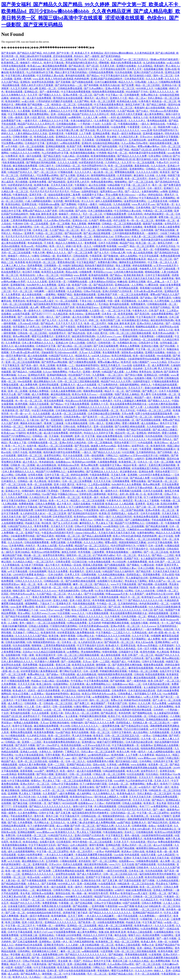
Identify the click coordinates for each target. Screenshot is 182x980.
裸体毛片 (90, 98)
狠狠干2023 (135, 935)
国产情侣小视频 (134, 375)
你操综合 (172, 352)
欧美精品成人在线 (127, 101)
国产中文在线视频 (94, 594)
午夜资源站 (134, 661)
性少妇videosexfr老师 (66, 352)
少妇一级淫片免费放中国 (45, 687)
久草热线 (112, 765)
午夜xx (67, 236)
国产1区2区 (92, 66)
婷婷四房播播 (165, 507)
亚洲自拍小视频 (150, 346)
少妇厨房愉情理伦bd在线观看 (144, 359)
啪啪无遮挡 (19, 591)
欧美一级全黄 (166, 649)
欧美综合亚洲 (53, 359)
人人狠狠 (176, 301)
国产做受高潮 (54, 426)
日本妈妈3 (53, 607)
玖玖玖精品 (152, 774)
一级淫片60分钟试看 (116, 871)
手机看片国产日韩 (117, 703)
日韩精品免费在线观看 (70, 88)
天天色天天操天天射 (62, 185)
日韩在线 (139, 674)
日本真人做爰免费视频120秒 (66, 391)
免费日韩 (11, 835)
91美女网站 (155, 156)
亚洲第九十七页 (119, 98)
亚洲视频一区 (43, 868)
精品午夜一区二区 (118, 153)
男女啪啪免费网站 (91, 652)
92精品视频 (114, 185)
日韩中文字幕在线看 (153, 661)
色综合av (18, 233)
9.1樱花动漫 (152, 285)
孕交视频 (15, 954)
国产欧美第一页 (166, 204)
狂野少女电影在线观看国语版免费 (154, 414)
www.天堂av (47, 610)
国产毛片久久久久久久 (78, 459)
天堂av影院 (55, 439)
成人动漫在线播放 (25, 346)
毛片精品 (103, 304)
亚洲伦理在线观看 (49, 385)
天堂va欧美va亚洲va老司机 (148, 291)
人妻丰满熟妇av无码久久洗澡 (31, 133)
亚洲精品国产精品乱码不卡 (148, 913)
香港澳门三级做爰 (163, 397)
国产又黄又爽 (63, 813)
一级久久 (144, 124)
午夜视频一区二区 (170, 501)
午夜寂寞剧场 (91, 510)
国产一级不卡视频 (167, 938)
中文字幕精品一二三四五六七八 (113, 633)
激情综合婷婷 (107, 449)
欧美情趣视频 (59, 916)
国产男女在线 (88, 130)
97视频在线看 (66, 172)
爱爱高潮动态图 (66, 262)
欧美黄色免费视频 (44, 732)
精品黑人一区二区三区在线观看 (56, 446)
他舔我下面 (174, 175)
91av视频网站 (20, 539)
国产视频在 (133, 565)
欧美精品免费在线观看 (146, 517)
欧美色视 (175, 552)
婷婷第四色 (76, 433)
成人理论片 (102, 98)
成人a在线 (14, 974)
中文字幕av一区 (114, 95)
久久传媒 (150, 175)
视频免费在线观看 (93, 391)
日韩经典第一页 (33, 703)
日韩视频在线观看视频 (89, 558)
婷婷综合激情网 (80, 475)
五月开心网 (151, 368)
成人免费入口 (16, 703)
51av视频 (6, 227)
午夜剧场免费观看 (100, 475)
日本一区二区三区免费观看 (49, 227)
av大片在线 (14, 861)
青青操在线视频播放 (117, 552)
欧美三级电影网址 (23, 227)
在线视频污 (103, 581)
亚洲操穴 (168, 188)
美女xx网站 (29, 388)
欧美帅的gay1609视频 (84, 462)
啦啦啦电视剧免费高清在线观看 (28, 639)
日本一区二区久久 (76, 761)
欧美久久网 (123, 752)
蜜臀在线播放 (139, 481)
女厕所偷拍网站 (150, 191)
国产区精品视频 (84, 903)
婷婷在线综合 (156, 195)
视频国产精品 (65, 294)
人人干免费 (85, 133)
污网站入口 (112, 455)
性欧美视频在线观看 (14, 162)
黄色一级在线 (67, 288)
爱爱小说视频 (170, 433)
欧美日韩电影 (56, 678)
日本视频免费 (132, 95)
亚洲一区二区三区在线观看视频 (23, 362)
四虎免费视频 (35, 265)
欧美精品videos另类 (69, 465)
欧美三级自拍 (44, 684)
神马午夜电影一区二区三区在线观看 (78, 449)
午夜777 (6, 620)
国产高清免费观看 (89, 208)
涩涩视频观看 (104, 140)
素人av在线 (101, 488)
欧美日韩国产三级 (111, 320)
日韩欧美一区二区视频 (23, 465)
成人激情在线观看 (111, 655)
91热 (129, 253)
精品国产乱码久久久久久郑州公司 (91, 114)
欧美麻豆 (151, 851)
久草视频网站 (168, 198)
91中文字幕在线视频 (19, 781)
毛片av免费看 (66, 546)
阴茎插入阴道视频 (93, 565)
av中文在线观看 (92, 578)
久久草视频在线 (11, 565)
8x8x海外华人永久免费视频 (42, 285)
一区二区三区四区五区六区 (52, 159)
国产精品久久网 (105, 826)
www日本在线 (68, 607)
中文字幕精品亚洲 (149, 198)
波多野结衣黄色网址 (135, 201)
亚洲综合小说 (170, 85)
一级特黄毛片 (9, 507)
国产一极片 (159, 810)
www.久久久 (78, 613)
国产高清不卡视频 (25, 745)
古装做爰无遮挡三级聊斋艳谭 (24, 906)
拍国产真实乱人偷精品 (127, 394)
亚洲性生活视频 (137, 282)
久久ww (22, 375)
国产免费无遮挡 (172, 185)
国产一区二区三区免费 (80, 253)
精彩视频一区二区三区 (68, 536)
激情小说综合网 (17, 948)
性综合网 (46, 517)
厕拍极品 (38, 349)
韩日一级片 (64, 368)
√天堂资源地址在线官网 (113, 69)
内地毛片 (31, 546)
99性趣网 (39, 291)
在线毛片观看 (149, 855)
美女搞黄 (63, 961)
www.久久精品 (159, 362)
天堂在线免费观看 (59, 797)
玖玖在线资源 (158, 549)
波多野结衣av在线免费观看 (163, 140)
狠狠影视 (69, 578)
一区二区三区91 (115, 375)
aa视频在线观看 (91, 951)
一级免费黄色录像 (110, 726)
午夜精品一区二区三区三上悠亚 (154, 410)
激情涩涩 (128, 501)
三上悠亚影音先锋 (158, 201)
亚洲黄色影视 (41, 488)
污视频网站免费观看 (170, 82)
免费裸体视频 (26, 504)
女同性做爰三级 (169, 343)
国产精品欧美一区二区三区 (163, 481)
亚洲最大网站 (113, 423)
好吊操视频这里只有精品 (136, 320)
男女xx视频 (112, 195)
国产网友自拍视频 (165, 230)
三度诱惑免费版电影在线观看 (27, 220)
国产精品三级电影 (157, 104)
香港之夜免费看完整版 (45, 597)
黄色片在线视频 (80, 732)
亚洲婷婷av (118, 539)
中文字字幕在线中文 (137, 549)
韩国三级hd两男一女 (41, 829)
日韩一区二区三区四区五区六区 (122, 736)
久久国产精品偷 (126, 111)
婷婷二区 (94, 320)
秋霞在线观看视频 (155, 674)
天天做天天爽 (119, 475)
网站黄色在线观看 (40, 179)
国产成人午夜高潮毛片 (90, 874)
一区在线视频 (106, 394)
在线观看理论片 (58, 333)
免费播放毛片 (85, 426)
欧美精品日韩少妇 (139, 307)
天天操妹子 (19, 633)
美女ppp (160, 568)
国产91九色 (81, 59)
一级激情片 (152, 233)
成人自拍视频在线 (47, 465)
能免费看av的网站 (60, 488)
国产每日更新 (119, 790)
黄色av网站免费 (22, 336)
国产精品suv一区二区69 (33, 578)
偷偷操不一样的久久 (31, 63)
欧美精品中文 (145, 707)
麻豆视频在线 (12, 790)
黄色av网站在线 (171, 658)
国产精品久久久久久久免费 (132, 156)
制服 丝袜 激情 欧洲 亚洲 (44, 214)
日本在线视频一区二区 (164, 394)
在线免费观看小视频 (67, 848)
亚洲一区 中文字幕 (85, 436)
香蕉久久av (78, 368)
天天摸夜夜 (88, 140)
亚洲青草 (29, 233)
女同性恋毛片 (172, 224)
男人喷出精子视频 (23, 150)
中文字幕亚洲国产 (86, 262)
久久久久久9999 (144, 971)
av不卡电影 (12, 146)
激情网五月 (9, 610)
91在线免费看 (119, 127)
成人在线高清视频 (143, 253)
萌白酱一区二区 (33, 555)
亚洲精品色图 (113, 845)
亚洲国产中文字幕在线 (98, 877)
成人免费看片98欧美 (73, 439)
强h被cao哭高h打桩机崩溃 (164, 59)
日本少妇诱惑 (56, 575)
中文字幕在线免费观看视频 (76, 92)
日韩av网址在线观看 (94, 188)
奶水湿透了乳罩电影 (47, 491)
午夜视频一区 (66, 903)
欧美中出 (82, 484)
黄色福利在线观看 (75, 76)
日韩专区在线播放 (170, 407)
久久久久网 (144, 703)
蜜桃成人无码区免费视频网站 (164, 616)
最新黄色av (14, 298)
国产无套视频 (63, 82)
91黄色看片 (145, 101)
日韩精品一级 (48, 256)
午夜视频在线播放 (128, 124)
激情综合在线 (158, 124)
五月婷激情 (52, 861)
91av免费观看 (170, 694)
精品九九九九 (126, 82)
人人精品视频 (152, 407)
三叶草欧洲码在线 (16, 839)
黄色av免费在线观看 (60, 819)
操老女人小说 (141, 117)
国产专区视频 (33, 249)
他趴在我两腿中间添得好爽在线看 (92, 539)
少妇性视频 (12, 488)
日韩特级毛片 (120, 140)
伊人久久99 (88, 201)
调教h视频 (21, 104)
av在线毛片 (145, 787)
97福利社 (21, 433)
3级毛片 (10, 552)
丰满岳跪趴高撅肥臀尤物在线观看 (94, 855)
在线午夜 (32, 446)
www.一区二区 (134, 249)
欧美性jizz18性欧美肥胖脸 (46, 552)
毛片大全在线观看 (73, 455)
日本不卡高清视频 (23, 140)
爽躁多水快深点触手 (65, 407)
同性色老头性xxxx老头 (23, 594)
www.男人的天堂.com (144, 204)
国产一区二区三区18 (45, 172)
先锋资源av (166, 774)
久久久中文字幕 (141, 636)
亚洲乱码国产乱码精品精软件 (107, 79)
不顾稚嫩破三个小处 (82, 488)
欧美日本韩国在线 (122, 356)
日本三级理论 (126, 459)
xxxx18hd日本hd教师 (142, 967)
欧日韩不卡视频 (31, 272)
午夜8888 (18, 224)
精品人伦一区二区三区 (160, 259)
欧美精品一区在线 (72, 565)
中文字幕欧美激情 (82, 150)
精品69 (175, 249)
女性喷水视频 (36, 475)
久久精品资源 (61, 314)
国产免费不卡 (104, 787)
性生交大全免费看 (58, 571)
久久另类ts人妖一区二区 (64, 378)
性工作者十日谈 (120, 478)
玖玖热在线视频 (124, 72)
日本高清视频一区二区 (134, 616)
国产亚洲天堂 (90, 417)
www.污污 (115, 864)
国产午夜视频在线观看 (34, 880)
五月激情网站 (94, 639)
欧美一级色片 (39, 439)
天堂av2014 (146, 137)
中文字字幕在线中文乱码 (114, 76)
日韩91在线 (69, 426)
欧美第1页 (105, 513)
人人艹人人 (106, 59)
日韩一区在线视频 (63, 707)
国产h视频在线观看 (83, 82)
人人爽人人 (56, 919)
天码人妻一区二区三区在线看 (122, 269)
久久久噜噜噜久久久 (104, 793)
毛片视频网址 (139, 639)
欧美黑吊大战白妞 (110, 85)
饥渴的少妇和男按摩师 (30, 855)
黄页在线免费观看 (54, 401)
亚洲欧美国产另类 (108, 294)
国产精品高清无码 (104, 285)
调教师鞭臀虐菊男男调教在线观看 (139, 768)
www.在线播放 (139, 765)
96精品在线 (106, 204)
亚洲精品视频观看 (56, 146)
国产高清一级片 (30, 365)
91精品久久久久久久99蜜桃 (25, 153)
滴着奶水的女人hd (104, 236)
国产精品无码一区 (72, 478)
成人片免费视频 (41, 394)
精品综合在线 (39, 616)
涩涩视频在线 (129, 301)
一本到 (112, 117)
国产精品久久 (102, 584)
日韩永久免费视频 (45, 504)
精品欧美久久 (83, 356)
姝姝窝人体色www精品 (104, 446)
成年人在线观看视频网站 (109, 201)
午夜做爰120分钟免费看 (69, 935)
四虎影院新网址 (27, 340)
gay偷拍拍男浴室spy (36, 127)
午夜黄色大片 (140, 311)
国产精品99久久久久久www (42, 591)
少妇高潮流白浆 (31, 649)
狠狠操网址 (121, 182)
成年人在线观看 (43, 739)
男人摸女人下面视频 (110, 739)
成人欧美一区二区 (104, 172)
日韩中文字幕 (47, 813)
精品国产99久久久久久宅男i (116, 381)
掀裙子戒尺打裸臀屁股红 (111, 742)
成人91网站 (8, 475)
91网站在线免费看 (77, 623)
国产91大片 (81, 320)
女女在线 (155, 816)
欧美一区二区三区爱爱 (103, 101)
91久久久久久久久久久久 (126, 130)
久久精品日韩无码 (112, 227)
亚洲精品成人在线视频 (166, 745)
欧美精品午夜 (10, 188)
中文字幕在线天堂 (146, 317)
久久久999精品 (33, 494)
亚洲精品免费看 (102, 133)
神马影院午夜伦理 (98, 893)
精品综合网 (165, 768)
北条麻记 (106, 587)
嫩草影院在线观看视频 (141, 668)
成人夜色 (81, 491)
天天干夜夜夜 (72, 880)
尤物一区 (77, 819)
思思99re (133, 198)
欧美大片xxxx (89, 394)
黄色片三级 (26, 488)
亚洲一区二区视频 (60, 224)
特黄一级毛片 (139, 752)
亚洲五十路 (65, 285)
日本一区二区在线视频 (32, 146)
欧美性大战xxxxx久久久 (23, 208)
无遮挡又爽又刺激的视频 (162, 465)
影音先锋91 (124, 446)
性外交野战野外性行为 (166, 130)
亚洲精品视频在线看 (157, 719)
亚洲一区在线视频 (104, 426)
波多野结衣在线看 (11, 665)
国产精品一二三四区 (163, 555)
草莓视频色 (99, 278)
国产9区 (12, 822)
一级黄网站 (50, 294)
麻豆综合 (76, 694)
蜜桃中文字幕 (20, 330)
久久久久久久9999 (20, 240)
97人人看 (29, 707)
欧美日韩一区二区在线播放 (43, 858)
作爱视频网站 (162, 249)
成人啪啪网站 (124, 117)
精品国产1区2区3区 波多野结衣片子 (151, 150)
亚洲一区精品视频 (87, 884)
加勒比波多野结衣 (31, 790)
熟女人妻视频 (79, 224)
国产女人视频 (68, 175)
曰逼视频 (77, 188)
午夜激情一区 (172, 897)
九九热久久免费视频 (17, 497)
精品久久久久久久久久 (91, 616)
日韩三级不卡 (47, 166)
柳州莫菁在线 (87, 111)
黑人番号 (146, 394)
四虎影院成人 (28, 175)
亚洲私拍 (25, 82)
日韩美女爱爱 (63, 562)
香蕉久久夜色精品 (126, 649)
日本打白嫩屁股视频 (106, 82)
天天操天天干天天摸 (62, 526)
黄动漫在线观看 (14, 92)
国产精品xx (93, 76)
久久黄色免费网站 (164, 707)
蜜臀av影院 (111, 542)
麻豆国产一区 (68, 198)
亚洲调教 (133, 475)
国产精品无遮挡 (52, 156)
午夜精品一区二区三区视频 (158, 211)
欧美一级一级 (165, 851)
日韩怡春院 (49, 311)
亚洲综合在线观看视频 (112, 249)
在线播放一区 (57, 761)
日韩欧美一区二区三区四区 (109, 520)
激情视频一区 (43, 298)
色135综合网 (154, 439)
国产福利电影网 (34, 887)
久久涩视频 (95, 352)
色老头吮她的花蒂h (69, 591)
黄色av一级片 (33, 320)
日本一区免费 (156, 546)
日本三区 (148, 610)
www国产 (123, 246)
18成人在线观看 (39, 658)
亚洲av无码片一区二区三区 (35, 784)
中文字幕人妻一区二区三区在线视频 (78, 249)
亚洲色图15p (89, 742)
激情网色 (43, 919)
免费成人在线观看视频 (26, 723)
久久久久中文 (20, 829)
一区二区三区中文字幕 (119, 311)
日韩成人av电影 (55, 278)
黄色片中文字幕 (169, 423)
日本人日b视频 (77, 343)
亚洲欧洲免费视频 (156, 459)
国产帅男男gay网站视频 (55, 362)
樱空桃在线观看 (95, 871)
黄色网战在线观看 (157, 121)
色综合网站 (42, 246)
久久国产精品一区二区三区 (65, 230)
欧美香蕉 (20, 262)
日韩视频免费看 (121, 481)
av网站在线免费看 (70, 143)
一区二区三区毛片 (44, 562)
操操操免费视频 (98, 397)
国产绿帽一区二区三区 (103, 198)
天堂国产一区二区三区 (58, 150)
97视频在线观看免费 (115, 214)
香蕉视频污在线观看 (151, 288)
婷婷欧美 (23, 478)
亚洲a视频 (100, 137)
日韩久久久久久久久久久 (29, 581)
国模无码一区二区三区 (121, 108)
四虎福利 (125, 340)
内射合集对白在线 (90, 179)
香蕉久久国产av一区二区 (162, 581)
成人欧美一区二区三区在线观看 (69, 414)
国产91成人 (143, 111)
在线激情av (147, 745)
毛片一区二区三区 (93, 214)
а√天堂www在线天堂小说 (144, 455)
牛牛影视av (77, 681)
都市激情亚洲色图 (30, 397)
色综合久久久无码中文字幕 (99, 433)
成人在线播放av (150, 423)
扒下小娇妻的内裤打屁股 (108, 378)
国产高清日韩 (142, 314)
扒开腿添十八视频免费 (47, 661)
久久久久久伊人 (137, 121)
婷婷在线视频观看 (143, 265)
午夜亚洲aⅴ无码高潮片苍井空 (58, 533)
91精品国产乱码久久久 (20, 172)
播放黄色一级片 (77, 639)
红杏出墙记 (117, 581)
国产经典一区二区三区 (39, 269)
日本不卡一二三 (103, 719)
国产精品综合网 (73, 233)
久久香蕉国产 (16, 494)
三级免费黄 (23, 179)
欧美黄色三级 (35, 433)
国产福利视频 (118, 681)
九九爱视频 (98, 375)
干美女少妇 (86, 301)
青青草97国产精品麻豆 (30, 710)
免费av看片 (153, 784)
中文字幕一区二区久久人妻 (163, 262)
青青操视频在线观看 (136, 954)
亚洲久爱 (52, 971)
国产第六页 (167, 697)
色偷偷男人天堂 (148, 269)
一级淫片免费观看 (56, 291)
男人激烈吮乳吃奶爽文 (74, 755)
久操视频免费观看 (108, 462)
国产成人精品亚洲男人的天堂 (69, 269)
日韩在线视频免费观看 (37, 542)
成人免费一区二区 (170, 861)
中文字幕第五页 (11, 365)
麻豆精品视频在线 (61, 394)
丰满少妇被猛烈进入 (82, 121)
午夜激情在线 (20, 195)
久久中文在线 (18, 729)
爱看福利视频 (130, 336)
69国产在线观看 (132, 903)
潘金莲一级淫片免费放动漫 (127, 133)
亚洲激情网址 (137, 169)
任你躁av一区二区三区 (14, 430)
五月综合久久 (58, 822)
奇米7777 (122, 600)
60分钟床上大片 (145, 88)
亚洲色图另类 (57, 133)
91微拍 (35, 256)
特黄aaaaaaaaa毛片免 (117, 594)
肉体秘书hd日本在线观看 (15, 307)
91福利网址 (168, 935)
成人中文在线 (166, 536)
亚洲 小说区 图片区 (35, 117)
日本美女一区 (109, 314)
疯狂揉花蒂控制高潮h (162, 320)
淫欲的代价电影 (86, 958)
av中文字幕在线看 (23, 449)
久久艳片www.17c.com (109, 336)
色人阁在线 (41, 481)
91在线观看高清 (107, 884)
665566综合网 (70, 803)
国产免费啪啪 (69, 204)
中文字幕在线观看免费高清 (109, 104)
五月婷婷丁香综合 (38, 501)
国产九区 (159, 610)
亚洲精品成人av (56, 459)
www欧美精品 (111, 526)
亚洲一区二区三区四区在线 (33, 761)
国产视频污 (55, 803)
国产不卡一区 (167, 179)
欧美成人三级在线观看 (140, 932)
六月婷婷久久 (113, 162)
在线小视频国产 (141, 362)
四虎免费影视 (23, 958)
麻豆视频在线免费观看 (55, 66)
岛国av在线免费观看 (77, 549)
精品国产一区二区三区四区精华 (76, 240)
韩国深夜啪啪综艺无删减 (133, 542)
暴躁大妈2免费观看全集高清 (126, 63)
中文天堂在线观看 (149, 256)
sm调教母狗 (75, 117)
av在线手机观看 (22, 314)
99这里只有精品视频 (43, 410)
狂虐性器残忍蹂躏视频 (34, 909)
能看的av (36, 781)
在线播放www (64, 462)
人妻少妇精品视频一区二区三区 (41, 288)
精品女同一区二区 (125, 433)
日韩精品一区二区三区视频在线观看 (122, 224)
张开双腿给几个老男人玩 (27, 327)
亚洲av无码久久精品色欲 (151, 323)
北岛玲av (27, 652)
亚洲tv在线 (171, 69)
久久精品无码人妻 (128, 137)
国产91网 (99, 95)
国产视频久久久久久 (50, 95)
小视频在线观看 (164, 336)
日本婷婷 (159, 710)
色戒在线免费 (86, 378)
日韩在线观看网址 (128, 806)
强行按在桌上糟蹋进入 (85, 304)
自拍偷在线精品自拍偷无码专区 (44, 913)
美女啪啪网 (67, 436)
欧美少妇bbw (77, 314)
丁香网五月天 (72, 752)
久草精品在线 (82, 340)
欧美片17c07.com (43, 932)
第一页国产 (75, 961)
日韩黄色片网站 (50, 327)
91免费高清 (12, 156)
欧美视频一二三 (66, 365)
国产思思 (25, 410)
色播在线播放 (113, 929)
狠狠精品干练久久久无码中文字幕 (72, 697)
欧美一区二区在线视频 (121, 166)
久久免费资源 (102, 121)
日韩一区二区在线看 (112, 179)
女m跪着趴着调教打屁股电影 (102, 568)
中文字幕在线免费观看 (77, 404)
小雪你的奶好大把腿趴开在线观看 (55, 101)
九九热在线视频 (156, 426)
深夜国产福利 (49, 397)
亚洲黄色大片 (119, 697)
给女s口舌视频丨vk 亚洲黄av (87, 610)
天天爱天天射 (107, 66)
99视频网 (156, 636)
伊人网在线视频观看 (61, 584)
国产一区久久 (133, 191)
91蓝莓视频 (155, 954)
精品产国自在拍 (118, 388)
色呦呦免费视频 (104, 298)
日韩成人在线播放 (39, 626)
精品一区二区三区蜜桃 (142, 246)
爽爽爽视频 (90, 146)
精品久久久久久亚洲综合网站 (39, 130)
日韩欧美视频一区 (23, 137)
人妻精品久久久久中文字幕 (63, 111)
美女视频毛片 (64, 256)
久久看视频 (24, 111)
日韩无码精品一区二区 (68, 166)
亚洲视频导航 (18, 285)
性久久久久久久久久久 (56, 568)
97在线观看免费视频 (65, 932)
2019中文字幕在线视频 (160, 542)
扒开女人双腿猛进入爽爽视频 (131, 401)
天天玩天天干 (136, 388)
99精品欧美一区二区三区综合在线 (136, 884)
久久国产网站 (82, 101)
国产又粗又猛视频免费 (92, 217)
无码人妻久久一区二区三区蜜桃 (82, 713)
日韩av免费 (87, 591)
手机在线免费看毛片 (22, 816)
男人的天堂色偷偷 (82, 736)
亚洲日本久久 (68, 558)
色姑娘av (36, 681)
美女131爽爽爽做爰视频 (125, 887)
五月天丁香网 (76, 916)
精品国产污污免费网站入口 (16, 436)
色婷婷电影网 (113, 851)
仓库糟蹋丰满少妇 (127, 343)
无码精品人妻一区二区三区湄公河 (151, 723)
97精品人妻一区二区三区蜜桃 (110, 774)
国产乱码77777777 (42, 314)
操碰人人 (94, 549)
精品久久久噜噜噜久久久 (69, 243)
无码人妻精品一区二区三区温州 (155, 793)
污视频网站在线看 (78, 282)
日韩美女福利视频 (16, 642)
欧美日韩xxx (162, 443)
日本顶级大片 (49, 787)
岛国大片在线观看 (39, 404)
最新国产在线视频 (153, 224)
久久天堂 (33, 95)
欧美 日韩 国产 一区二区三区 (165, 562)
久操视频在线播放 (164, 932)
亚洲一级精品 (145, 948)
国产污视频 (24, 394)
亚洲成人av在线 (29, 752)
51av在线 (127, 365)
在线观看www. (127, 861)
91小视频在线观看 (16, 736)
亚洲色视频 (98, 906)
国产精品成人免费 (140, 478)
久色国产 (94, 220)
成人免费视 (154, 639)
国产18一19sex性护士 (66, 208)
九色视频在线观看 (160, 732)
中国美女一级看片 (88, 204)
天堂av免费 (128, 414)
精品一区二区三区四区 (148, 85)
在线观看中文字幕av (93, 195)
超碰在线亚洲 (38, 69)
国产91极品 (102, 848)
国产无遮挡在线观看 (130, 880)
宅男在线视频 (68, 674)
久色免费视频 (75, 542)
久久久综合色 (159, 166)
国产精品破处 (37, 359)
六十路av (99, 803)
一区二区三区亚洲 (57, 513)
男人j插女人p (173, 66)
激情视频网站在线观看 (103, 175)
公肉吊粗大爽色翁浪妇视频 (129, 272)
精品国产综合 (127, 243)
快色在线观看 (132, 855)
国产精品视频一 (82, 906)
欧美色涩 (126, 362)
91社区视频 (128, 452)
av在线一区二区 (53, 710)
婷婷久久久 (8, 133)
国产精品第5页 (77, 66)
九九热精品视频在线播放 (112, 575)
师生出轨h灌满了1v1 (22, 198)
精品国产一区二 (84, 719)
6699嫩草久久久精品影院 (79, 897)
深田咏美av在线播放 (132, 352)
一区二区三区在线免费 (81, 298)
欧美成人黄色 (149, 942)
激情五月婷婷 (165, 243)
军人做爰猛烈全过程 (137, 578)
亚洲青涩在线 (39, 111)
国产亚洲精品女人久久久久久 (102, 472)
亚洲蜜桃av (45, 942)
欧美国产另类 (75, 146)
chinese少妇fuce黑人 (86, 533)
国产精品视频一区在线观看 (153, 584)
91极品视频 (162, 88)
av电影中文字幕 (95, 678)
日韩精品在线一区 (54, 581)
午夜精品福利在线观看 (165, 385)
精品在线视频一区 (105, 649)
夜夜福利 (159, 66)
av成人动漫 (173, 63)
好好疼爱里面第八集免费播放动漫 (76, 633)
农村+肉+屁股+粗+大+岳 (133, 494)
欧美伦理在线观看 (57, 117)
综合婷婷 (138, 368)
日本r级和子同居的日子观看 (88, 668)
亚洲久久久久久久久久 (162, 92)
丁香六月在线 (30, 529)
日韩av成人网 (118, 253)
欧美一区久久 (57, 246)
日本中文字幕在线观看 (158, 275)
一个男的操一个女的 (89, 124)
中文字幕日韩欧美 (11, 388)
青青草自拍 (19, 301)
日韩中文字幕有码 (122, 732)
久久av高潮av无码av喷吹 (135, 143)
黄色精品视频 (49, 368)
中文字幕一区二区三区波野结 (153, 813)
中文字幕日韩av (128, 146)
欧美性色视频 (148, 652)
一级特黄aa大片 (118, 488)
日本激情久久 (9, 481)
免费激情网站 (138, 784)
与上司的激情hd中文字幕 (40, 72)
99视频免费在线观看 (147, 861)
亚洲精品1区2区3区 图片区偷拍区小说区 (137, 159)
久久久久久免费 (155, 79)
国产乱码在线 (99, 108)
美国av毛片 (19, 919)
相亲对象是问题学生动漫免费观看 (148, 153)
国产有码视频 (91, 85)
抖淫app (75, 191)
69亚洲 (9, 967)
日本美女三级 (41, 230)
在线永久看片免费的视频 (33, 765)
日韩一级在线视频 (94, 455)
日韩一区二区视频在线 (100, 443)
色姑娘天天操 (33, 523)
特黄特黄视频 (110, 652)
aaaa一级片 (171, 426)
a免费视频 (124, 765)
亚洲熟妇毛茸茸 (37, 375)
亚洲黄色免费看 (38, 182)
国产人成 (158, 700)
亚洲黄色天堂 (63, 336)
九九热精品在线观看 (168, 880)
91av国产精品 (122, 150)
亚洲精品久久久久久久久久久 (94, 407)
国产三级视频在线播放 (138, 520)
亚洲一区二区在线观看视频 (98, 819)
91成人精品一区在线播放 (76, 156)
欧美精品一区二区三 (13, 426)
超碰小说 (71, 246)
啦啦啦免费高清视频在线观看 (108, 92)
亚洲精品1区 (31, 92)
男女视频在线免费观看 (14, 407)
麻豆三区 (122, 198)
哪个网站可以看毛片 (71, 671)
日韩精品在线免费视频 (101, 72)
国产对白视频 (168, 346)
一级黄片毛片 (30, 121)
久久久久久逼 (162, 919)
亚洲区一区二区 (48, 88)
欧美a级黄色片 (135, 629)
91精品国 (71, 790)
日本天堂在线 (57, 938)
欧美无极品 (64, 967)
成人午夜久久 (30, 462)
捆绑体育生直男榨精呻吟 (133, 262)
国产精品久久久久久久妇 (107, 452)
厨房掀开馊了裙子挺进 (76, 913)
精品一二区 (135, 684)
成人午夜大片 (64, 504)
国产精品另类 (144, 571)
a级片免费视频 (67, 793)
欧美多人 (63, 507)
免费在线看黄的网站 (102, 182)
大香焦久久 (45, 752)
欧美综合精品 (13, 204)
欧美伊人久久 (20, 977)
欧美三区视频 (13, 922)
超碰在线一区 (18, 98)
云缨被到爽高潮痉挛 (62, 340)
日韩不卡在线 (20, 452)
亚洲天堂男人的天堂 (78, 182)
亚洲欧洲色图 (112, 707)
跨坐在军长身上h (165, 777)
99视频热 (165, 455)
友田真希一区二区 (158, 765)
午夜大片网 (39, 253)
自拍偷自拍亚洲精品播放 (106, 143)
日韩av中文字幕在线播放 (88, 526)
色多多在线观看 (116, 188)
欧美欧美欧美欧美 (134, 275)
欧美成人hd (112, 504)
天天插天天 (60, 620)
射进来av (126, 851)
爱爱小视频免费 (131, 423)
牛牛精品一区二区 (107, 604)
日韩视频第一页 (53, 265)
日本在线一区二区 (119, 784)
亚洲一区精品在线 (61, 114)
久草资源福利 (125, 175)
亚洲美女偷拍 (87, 787)
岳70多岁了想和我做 (33, 565)
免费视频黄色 (138, 304)
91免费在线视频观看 (76, 909)
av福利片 (139, 459)
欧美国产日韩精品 (160, 307)
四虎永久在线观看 (73, 864)
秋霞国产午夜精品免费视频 (54, 768)
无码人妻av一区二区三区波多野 (98, 752)
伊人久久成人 (76, 594)
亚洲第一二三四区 (32, 742)
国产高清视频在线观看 (149, 420)
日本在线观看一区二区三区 (32, 835)
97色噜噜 (102, 153)
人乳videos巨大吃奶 (29, 323)
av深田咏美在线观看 (51, 810)
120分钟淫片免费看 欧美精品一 (156, 475)
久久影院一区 (109, 124)
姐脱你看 (111, 600)
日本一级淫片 (155, 188)
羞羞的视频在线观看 (85, 294)
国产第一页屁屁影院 (52, 420)
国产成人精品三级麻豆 (121, 397)
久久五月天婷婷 (19, 88)
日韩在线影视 (85, 104)
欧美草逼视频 (126, 314)
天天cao (83, 352)
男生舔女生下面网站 (136, 581)
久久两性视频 (162, 301)
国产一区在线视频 (28, 317)
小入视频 (175, 716)
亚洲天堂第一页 (38, 195)
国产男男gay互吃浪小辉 (66, 800)
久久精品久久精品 (23, 562)
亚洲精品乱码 (118, 497)
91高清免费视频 (40, 378)
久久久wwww (149, 626)
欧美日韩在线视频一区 (122, 420)
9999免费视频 (56, 880)
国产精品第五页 (48, 507)
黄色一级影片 (66, 597)
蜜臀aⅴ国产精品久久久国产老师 (40, 211)
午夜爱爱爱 (134, 127)
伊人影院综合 (69, 690)
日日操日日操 (80, 562)
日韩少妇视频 (67, 211)
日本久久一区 (149, 127)
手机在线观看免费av (163, 520)
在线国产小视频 (23, 967)
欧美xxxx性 (28, 246)
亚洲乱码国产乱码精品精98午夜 (66, 127)
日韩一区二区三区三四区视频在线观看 (131, 333)
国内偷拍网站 (105, 230)
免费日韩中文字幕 (22, 230)
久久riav (47, 372)
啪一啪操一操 (80, 893)
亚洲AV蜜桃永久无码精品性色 (45, 217)
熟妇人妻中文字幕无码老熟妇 (71, 72)
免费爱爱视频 (50, 903)
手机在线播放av (10, 719)
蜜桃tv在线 (106, 220)
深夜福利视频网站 (130, 385)
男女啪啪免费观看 (23, 848)
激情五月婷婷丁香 (135, 104)
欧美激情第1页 (11, 410)
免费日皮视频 (58, 542)
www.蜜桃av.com (147, 758)
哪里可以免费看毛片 (43, 336)
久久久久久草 (77, 568)
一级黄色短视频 (20, 620)
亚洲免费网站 (60, 298)
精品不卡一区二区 (115, 391)
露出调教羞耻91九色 (45, 381)
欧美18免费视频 (21, 378)
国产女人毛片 (102, 253)
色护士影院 (119, 220)
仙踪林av (124, 455)
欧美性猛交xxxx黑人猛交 (41, 301)
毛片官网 (158, 378)
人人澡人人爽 (90, 117)
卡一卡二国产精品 (171, 623)
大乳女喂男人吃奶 (75, 678)
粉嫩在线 (122, 282)
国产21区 (73, 179)
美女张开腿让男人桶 (68, 130)
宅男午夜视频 (120, 587)
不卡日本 (115, 909)
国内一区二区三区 (163, 76)
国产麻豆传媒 (20, 803)
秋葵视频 (112, 246)
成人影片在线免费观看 (39, 98)
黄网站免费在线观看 (22, 732)
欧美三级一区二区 (33, 108)
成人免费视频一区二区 (125, 787)
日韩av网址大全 (86, 636)
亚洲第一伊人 (84, 388)
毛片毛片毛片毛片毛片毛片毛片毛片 (50, 191)
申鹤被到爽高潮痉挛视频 (116, 623)
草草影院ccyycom (103, 272)
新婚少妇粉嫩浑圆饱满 (157, 388)
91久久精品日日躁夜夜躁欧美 (165, 607)
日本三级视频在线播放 (100, 211)
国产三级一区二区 (146, 507)
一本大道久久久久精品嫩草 (59, 855)
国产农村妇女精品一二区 (69, 85)
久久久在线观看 (42, 414)
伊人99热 (65, 726)
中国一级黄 (114, 301)
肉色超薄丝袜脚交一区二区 (159, 214)
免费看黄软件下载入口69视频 (93, 327)
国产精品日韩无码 (158, 822)
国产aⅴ (5, 59)
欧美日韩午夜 (155, 494)
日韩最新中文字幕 (129, 652)
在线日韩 (169, 629)
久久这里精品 (145, 66)
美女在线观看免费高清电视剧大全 (129, 404)
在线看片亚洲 (55, 578)
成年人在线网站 (129, 256)
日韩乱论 (167, 156)
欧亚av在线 (34, 877)
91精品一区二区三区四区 (114, 169)
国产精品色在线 (77, 333)
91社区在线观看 (136, 774)
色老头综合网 (100, 388)
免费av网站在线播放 (118, 967)
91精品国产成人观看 (113, 372)
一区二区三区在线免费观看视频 (30, 938)
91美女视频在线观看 (77, 423)
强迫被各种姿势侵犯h (88, 365)
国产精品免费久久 (31, 974)
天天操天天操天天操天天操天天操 (142, 278)
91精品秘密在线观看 (45, 449)
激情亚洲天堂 (29, 871)
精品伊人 (105, 478)
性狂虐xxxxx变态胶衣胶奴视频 (82, 401)
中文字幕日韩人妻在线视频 (20, 76)
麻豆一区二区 (29, 584)
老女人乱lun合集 (145, 642)
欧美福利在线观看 (99, 275)
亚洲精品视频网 (26, 832)
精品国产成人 (119, 661)
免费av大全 (117, 700)
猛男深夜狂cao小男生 (112, 191)
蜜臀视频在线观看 (125, 172)
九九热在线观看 (122, 204)
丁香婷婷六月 (67, 491)
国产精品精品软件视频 (14, 884)
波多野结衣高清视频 (43, 82)
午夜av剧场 (9, 69)
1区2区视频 (75, 839)
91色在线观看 (146, 443)
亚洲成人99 (83, 175)
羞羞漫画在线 (142, 166)
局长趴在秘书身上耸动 (68, 140)
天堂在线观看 (20, 806)
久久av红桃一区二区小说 (48, 777)
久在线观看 (100, 301)
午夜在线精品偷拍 (113, 832)
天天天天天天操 (95, 439)
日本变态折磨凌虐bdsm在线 (94, 626)
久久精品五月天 (150, 900)
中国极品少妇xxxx (68, 494)
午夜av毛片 (162, 162)
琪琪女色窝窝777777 (125, 443)
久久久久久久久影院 (147, 172)
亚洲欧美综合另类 (104, 430)
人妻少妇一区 (13, 880)
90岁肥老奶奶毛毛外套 (91, 162)
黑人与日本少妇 (27, 797)
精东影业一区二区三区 (164, 101)
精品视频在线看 (11, 85)
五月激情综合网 (138, 140)
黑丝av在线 (72, 272)
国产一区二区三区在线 (141, 182)
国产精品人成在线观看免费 (97, 536)
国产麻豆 (173, 893)
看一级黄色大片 (33, 311)
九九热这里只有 (10, 900)
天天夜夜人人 (88, 800)
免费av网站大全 (150, 95)
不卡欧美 (49, 243)
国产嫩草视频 (53, 478)
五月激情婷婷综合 (146, 452)
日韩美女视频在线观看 (14, 66)
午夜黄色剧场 (64, 311)
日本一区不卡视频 (147, 649)
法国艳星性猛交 (91, 169)
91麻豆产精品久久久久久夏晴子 (83, 227)
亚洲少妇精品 (23, 552)
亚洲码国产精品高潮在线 (114, 307)
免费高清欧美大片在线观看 (57, 906)
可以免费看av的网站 (13, 143)
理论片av (152, 842)
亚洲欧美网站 (163, 642)
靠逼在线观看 (47, 665)
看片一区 (157, 185)
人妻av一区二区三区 (48, 275)
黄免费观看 (150, 227)
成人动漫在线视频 (155, 108)
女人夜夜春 (72, 716)
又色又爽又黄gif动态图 (14, 897)
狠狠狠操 (39, 150)
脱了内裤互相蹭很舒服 (82, 942)
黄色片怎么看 (9, 394)
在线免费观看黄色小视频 (101, 761)
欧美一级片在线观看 (31, 156)
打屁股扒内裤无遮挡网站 (64, 626)
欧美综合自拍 (28, 275)
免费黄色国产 (16, 600)
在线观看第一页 (142, 365)
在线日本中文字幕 (11, 211)
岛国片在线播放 (82, 504)
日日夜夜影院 (64, 842)
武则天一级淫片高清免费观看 (44, 690)
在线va (152, 826)
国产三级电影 (63, 317)
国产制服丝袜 (111, 256)
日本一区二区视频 (63, 59)
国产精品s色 (47, 323)
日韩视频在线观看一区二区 (162, 304)
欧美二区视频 (71, 217)
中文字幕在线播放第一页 (126, 745)
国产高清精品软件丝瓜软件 (78, 430)
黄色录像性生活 (82, 108)
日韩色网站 (128, 208)
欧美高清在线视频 (71, 745)
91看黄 (124, 797)
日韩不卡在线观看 (134, 436)
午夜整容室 (71, 133)
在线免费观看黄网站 (162, 314)
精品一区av (43, 340)
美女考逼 (161, 803)
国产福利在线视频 (108, 146)
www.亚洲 (39, 79)
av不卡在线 (9, 179)
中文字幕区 (166, 900)
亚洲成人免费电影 (39, 391)
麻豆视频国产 (23, 169)
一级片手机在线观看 (127, 916)
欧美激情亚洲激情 (160, 117)
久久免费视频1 (148, 916)
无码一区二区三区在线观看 (16, 253)
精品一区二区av (138, 98)
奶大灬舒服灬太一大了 (160, 282)
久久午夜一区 (66, 320)
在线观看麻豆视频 (154, 69)
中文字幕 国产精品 (153, 922)
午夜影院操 (111, 906)
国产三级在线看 (167, 269)
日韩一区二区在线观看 (36, 224)
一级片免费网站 (154, 629)
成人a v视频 (24, 687)
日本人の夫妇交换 (110, 208)
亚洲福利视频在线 (57, 375)
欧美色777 (166, 784)
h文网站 (23, 188)
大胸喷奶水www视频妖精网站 (144, 529)
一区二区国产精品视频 (132, 510)
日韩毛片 (94, 59)
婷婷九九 (146, 385)
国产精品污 (158, 800)
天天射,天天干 (162, 781)
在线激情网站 (61, 684)
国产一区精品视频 (71, 661)
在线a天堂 (133, 513)
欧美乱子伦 (115, 716)
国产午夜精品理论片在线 (166, 208)
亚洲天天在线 (94, 571)
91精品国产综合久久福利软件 (119, 571)
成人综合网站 (141, 732)
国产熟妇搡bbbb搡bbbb (64, 868)
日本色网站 (146, 761)
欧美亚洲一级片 (91, 497)
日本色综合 (82, 359)
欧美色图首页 (17, 72)
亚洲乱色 (14, 658)
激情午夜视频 (68, 636)
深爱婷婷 (58, 752)
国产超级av (146, 298)
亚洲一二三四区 (102, 661)
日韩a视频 (141, 82)
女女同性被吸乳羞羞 (73, 729)
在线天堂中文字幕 (88, 69)
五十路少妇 (33, 420)
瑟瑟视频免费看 (152, 575)
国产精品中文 (59, 179)
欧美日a (76, 394)
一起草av (142, 195)
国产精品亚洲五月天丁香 (29, 520)
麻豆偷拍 (139, 175)
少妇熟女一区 (111, 639)
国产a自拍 (81, 211)
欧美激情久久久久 (65, 832)
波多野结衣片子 (150, 771)
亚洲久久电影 (61, 600)
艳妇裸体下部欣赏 (139, 587)
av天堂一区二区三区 (54, 790)
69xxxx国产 (74, 159)
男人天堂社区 (165, 368)
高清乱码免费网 (169, 504)
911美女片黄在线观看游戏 (109, 591)
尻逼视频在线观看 (145, 938)
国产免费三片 (150, 391)
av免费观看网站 (101, 697)
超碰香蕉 (33, 430)
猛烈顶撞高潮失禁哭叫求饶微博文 (52, 304)
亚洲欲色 (86, 143)
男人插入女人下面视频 (147, 501)
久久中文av (26, 739)
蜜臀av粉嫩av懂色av (149, 146)
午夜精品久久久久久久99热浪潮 (63, 169)
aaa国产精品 (124, 822)
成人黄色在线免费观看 (14, 243)
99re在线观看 (164, 356)
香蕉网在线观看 (26, 774)
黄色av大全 (38, 169)
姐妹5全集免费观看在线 (110, 436)
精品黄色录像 (9, 629)
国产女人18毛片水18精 (66, 523)
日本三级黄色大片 (73, 468)
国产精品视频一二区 (39, 104)
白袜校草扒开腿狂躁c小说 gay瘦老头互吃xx (59, 510)
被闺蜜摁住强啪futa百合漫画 (53, 748)
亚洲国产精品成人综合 (79, 765)
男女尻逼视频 (114, 278)
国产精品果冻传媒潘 (157, 526)
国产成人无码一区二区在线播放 (19, 748)
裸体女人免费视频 (130, 346)
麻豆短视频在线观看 (50, 430)
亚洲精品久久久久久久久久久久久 (74, 137)
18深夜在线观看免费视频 (111, 922)
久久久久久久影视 (68, 162)
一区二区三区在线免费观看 (134, 294)
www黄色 (51, 539)
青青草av (114, 893)
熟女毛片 (24, 658)
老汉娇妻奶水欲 (120, 407)
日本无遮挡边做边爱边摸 (156, 684)
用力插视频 (22, 182)
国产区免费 (128, 85)
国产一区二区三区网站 (105, 861)
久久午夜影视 (113, 616)
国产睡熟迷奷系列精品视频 (41, 162)
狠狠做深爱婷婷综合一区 (47, 642)
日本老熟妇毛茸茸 (135, 79)
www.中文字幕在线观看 (78, 278)
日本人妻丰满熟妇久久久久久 (38, 343)
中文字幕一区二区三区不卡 (136, 185)
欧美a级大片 (113, 645)
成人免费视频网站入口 (87, 587)
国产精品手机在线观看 (139, 430)
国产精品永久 (20, 372)
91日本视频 (14, 368)
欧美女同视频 (86, 649)
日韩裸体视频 (89, 575)
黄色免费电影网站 (39, 114)
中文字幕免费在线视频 (96, 681)
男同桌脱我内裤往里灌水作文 (82, 63)
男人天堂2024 (104, 130)
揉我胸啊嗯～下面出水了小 (40, 604)
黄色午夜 (39, 816)
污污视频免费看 (117, 240)
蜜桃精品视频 (153, 272)
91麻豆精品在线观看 (64, 739)
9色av (79, 578)
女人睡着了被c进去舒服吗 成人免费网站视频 (91, 822)
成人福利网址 (54, 236)
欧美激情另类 (158, 446)
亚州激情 (40, 198)
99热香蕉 (129, 327)
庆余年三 (154, 179)
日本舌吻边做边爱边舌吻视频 (72, 410)
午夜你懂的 (97, 317)
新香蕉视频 (27, 771)
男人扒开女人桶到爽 (146, 217)
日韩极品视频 (160, 736)
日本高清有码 (135, 214)
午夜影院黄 (96, 256)
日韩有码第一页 (107, 343)
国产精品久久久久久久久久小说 (23, 259)
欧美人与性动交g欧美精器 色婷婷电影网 (67, 79)
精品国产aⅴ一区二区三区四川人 (131, 59)
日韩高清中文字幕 (149, 343)
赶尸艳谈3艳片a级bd (104, 555)
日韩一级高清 (16, 117)
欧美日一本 (101, 240)
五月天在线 (128, 864)
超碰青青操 (168, 278)
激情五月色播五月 (111, 365)
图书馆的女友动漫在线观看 (68, 98)
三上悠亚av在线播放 (99, 484)
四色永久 (167, 439)
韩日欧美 (47, 523)
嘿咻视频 (104, 63)
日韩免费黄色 (119, 690)
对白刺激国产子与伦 (137, 92)
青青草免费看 (42, 526)
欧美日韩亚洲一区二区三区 (41, 262)
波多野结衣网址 (53, 455)
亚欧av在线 (99, 765)
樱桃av (86, 707)
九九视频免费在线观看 (126, 298)
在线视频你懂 (13, 655)
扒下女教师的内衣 (106, 111)
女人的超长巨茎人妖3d (33, 513)
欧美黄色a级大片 (126, 793)
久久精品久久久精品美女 (58, 108)
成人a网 (33, 88)
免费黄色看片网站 (108, 262)
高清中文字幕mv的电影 (140, 488)
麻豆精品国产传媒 (12, 555)
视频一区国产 (18, 678)
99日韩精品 (67, 275)
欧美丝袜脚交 (13, 101)
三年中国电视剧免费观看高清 (128, 233)
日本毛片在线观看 (99, 420)
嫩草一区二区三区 (83, 584)
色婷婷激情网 (113, 803)
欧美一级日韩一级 (94, 468)
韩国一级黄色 (9, 813)
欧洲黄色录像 (42, 185)
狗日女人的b (15, 288)
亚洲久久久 (7, 346)
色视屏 (159, 565)
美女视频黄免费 (111, 352)
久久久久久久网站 (94, 542)
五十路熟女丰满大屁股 (101, 259)
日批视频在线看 (145, 832)
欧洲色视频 (22, 404)
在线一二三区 (13, 874)
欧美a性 (105, 497)
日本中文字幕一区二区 (57, 475)
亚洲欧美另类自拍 (54, 945)
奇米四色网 (125, 713)
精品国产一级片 (37, 188)
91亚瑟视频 (18, 249)
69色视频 (6, 140)
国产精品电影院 (57, 182)
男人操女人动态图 (47, 546)
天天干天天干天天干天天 (69, 323)
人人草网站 (138, 285)
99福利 (67, 265)
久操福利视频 (45, 208)
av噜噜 (103, 117)
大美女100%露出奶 (140, 829)
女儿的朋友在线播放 (154, 63)
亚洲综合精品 (47, 935)
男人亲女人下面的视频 (89, 832)
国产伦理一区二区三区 (83, 826)
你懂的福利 (28, 491)
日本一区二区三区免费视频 (77, 481)
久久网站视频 (10, 504)
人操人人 (153, 82)
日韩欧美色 (143, 868)
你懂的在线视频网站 (106, 919)
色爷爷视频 (84, 552)
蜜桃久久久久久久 (57, 253)
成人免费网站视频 (160, 961)
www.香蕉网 (81, 275)
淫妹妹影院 (47, 352)
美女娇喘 (112, 137)
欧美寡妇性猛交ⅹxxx (88, 307)
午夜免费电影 (147, 336)
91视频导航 (147, 919)
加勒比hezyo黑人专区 (59, 188)
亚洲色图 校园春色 (153, 133)
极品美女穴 (133, 240)
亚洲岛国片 (53, 143)
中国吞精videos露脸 (49, 204)
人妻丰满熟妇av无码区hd (103, 282)
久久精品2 (35, 977)
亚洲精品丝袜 (122, 285)
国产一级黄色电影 (50, 92)
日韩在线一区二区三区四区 (33, 333)
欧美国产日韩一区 (82, 285)
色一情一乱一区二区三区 (140, 220)
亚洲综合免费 (93, 314)
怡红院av (128, 378)
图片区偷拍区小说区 (141, 76)
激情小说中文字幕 (83, 806)
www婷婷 (119, 781)
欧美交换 (54, 636)
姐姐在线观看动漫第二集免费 (65, 195)
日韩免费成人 (126, 694)
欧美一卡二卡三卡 (100, 359)
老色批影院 (85, 861)
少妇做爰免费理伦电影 (23, 536)
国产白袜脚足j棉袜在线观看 (130, 426)
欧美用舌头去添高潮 (53, 272)
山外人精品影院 (79, 845)
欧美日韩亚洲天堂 (104, 150)
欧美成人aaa (34, 66)
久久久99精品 (110, 340)
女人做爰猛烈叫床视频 (153, 558)
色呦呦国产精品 (10, 739)
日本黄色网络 (143, 208)
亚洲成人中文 (13, 491)
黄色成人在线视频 (30, 719)
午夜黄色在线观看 (109, 597)
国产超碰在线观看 (122, 368)
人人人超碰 (72, 945)
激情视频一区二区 (165, 220)
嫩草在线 (6, 301)
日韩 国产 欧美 (157, 311)
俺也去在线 (133, 748)
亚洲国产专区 (33, 533)
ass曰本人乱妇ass (101, 356)
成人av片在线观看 (87, 385)
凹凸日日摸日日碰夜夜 (136, 729)
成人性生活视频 (97, 185)
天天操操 (54, 436)
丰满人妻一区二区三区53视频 (147, 236)
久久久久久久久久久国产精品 (29, 278)
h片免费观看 (70, 649)
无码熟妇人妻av (128, 568)
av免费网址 (73, 652)
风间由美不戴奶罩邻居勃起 (100, 265)
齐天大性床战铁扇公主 (39, 59)
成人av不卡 (28, 298)
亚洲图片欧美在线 (36, 971)
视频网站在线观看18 (147, 327)
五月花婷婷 (23, 69)
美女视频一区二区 (82, 236)
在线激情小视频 (143, 378)
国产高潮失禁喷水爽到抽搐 (62, 69)
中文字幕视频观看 (18, 114)
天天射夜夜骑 (77, 684)
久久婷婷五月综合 (166, 246)
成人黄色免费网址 (154, 114)
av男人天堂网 (18, 59)
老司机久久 (53, 198)
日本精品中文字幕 (35, 143)
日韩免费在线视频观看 (97, 127)
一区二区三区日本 (136, 188)
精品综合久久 (163, 755)
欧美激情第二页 (10, 63)
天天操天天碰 (61, 877)
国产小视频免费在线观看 (83, 362)
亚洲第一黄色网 (23, 79)
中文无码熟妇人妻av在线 (50, 76)
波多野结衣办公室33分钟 (160, 594)
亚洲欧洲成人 (135, 697)
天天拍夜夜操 (44, 388)
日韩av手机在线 (92, 291)
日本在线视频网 (125, 349)
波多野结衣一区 (141, 446)
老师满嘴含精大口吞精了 (108, 868)
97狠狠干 (142, 546)
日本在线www (31, 810)
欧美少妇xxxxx (127, 195)
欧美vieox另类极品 (148, 645)
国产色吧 (174, 736)
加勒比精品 (77, 265)
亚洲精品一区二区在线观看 (146, 340)
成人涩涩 (26, 954)
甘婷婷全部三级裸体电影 (22, 159)
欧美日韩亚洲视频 (44, 140)
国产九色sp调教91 (94, 88)
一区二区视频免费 (87, 739)
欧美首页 (165, 172)
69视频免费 (99, 246)
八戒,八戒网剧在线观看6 (39, 201)
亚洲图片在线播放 (126, 66)
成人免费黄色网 (161, 365)
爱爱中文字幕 (135, 497)
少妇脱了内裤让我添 (168, 758)
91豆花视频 (64, 613)
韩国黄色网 (164, 127)
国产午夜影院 (68, 327)
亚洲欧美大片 (68, 385)
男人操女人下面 (18, 443)
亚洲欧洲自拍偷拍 (60, 723)
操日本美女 (61, 839)
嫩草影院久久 (87, 523)
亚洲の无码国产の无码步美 (149, 72)
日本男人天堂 (135, 69)
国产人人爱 (137, 407)
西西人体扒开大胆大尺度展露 (37, 85)
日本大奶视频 (36, 478)
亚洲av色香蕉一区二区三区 (120, 88)
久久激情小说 (146, 301)
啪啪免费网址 (132, 230)
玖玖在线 (108, 710)
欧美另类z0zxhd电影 (164, 333)
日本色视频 (147, 230)
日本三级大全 (87, 848)
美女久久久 (144, 555)
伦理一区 (68, 587)
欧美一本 (43, 584)
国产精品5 (63, 845)
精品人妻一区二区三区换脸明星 (116, 925)
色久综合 (106, 887)
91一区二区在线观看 (144, 162)
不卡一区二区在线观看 (147, 974)
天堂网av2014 (122, 236)
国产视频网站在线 (108, 330)
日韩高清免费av (14, 311)
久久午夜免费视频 (16, 819)
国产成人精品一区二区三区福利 (75, 346)
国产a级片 (96, 340)
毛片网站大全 (42, 822)
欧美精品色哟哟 (22, 439)
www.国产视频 (63, 610)
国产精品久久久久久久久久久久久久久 (50, 806)
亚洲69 (133, 703)
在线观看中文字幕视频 (166, 137)
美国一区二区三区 (100, 732)
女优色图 (58, 201)
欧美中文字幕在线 (54, 63)
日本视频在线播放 (66, 124)
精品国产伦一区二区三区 (139, 417)
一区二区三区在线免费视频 (73, 397)
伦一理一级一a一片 (21, 414)
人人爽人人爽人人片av (14, 265)
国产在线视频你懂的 (86, 330)
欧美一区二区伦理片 (136, 179)
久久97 (113, 288)
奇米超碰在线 (35, 243)
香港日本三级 (63, 665)
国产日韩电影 (133, 391)
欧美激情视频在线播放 (83, 153)
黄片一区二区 (88, 230)
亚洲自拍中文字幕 (103, 781)
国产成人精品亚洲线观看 (97, 233)
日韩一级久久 (47, 317)
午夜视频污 (81, 185)
